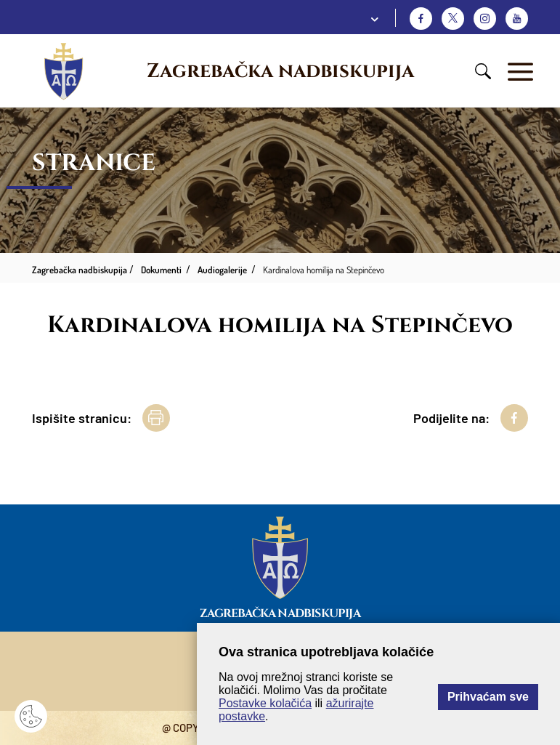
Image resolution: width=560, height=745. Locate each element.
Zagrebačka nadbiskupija (280, 71)
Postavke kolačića (265, 703)
